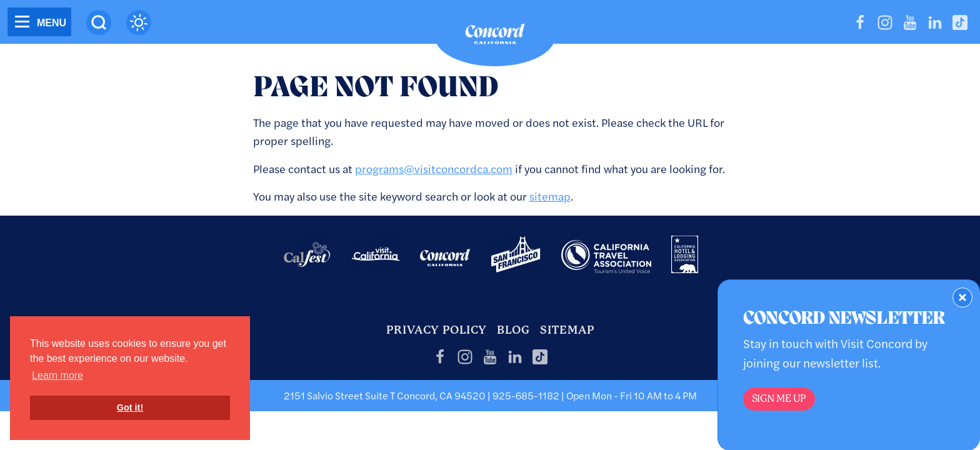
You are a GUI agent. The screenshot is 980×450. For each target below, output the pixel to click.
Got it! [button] (130, 407)
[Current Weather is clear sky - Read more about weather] (139, 22)
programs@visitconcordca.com (434, 168)
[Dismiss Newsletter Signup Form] (962, 297)
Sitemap (567, 330)
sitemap (550, 196)
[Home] (495, 37)
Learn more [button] (57, 375)
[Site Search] (99, 22)
